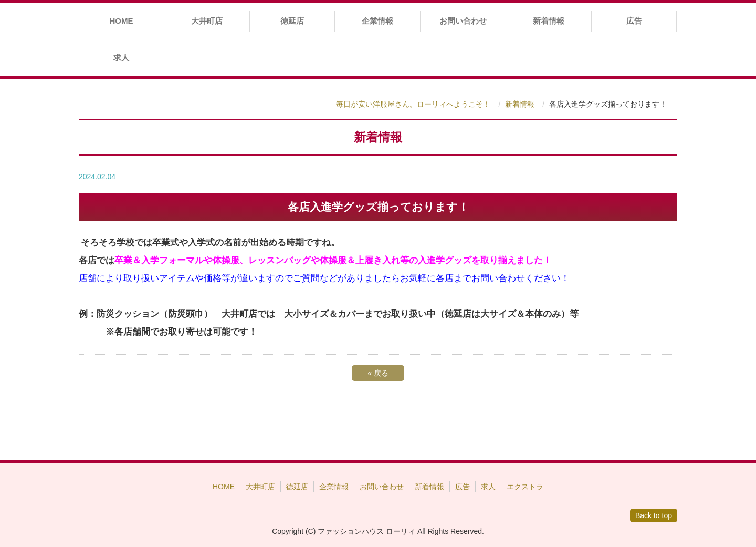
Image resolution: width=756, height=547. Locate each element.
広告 (634, 21)
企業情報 (377, 21)
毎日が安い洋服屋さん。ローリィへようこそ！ (413, 104)
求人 (121, 58)
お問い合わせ (463, 21)
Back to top (654, 515)
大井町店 (207, 21)
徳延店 (292, 21)
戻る (378, 373)
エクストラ (525, 487)
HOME (121, 21)
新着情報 (549, 21)
